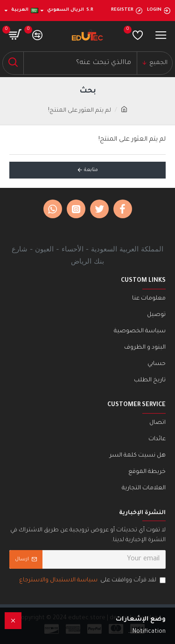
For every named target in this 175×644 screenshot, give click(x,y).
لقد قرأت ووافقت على (92, 581)
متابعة (91, 170)
